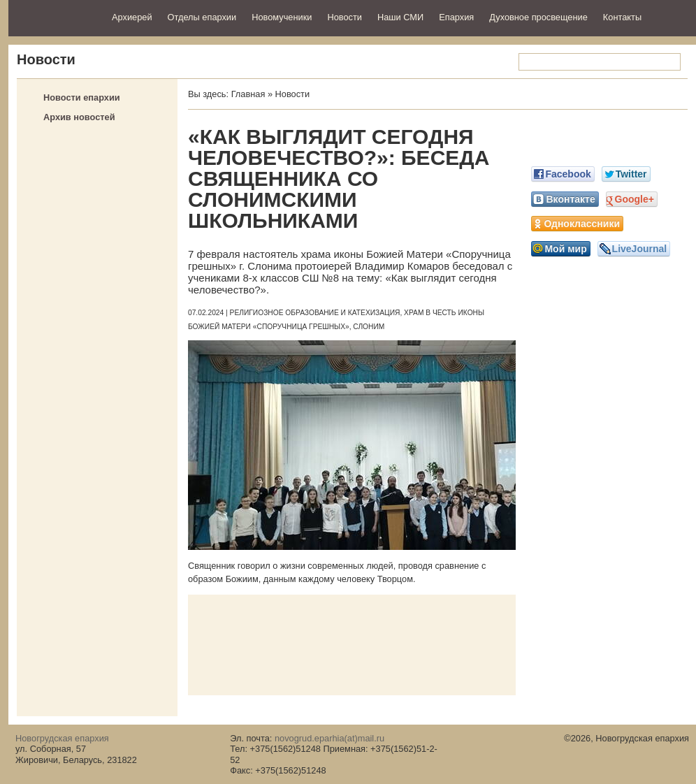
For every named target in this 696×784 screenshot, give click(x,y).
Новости (345, 17)
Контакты (622, 17)
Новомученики (282, 17)
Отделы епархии (202, 17)
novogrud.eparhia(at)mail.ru (329, 738)
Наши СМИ (400, 17)
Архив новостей (79, 117)
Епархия (456, 17)
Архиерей (132, 17)
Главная (248, 94)
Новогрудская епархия (56, 16)
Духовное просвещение (538, 17)
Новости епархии (82, 97)
